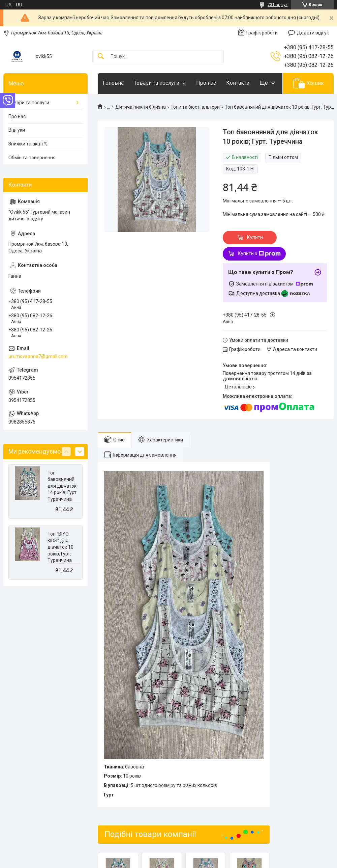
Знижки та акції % (28, 144)
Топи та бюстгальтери (195, 107)
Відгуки (17, 130)
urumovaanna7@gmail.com (38, 356)
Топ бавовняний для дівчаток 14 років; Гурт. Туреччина (63, 486)
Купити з (259, 254)
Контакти (238, 83)
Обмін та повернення (32, 158)
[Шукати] (101, 57)
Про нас (206, 83)
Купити (255, 237)
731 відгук (278, 5)
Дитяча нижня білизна (141, 107)
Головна (113, 83)
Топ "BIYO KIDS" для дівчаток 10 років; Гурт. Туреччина (60, 547)
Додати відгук (313, 33)
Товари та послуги (157, 83)
